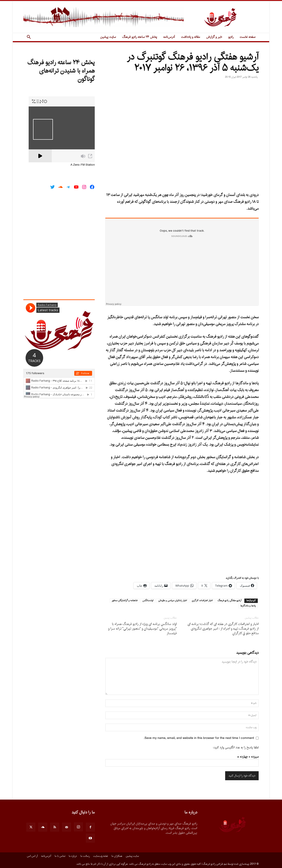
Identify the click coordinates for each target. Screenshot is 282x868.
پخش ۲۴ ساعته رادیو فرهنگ (140, 37)
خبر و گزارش (214, 37)
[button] (29, 38)
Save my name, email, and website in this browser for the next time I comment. (199, 738)
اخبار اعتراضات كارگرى (202, 601)
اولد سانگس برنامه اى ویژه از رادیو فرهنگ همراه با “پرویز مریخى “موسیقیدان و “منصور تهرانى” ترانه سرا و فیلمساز (142, 629)
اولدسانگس (148, 601)
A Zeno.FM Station (83, 165)
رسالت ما (85, 856)
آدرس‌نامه (169, 37)
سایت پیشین (108, 37)
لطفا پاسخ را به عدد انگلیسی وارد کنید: (236, 748)
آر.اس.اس (32, 856)
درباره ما (73, 856)
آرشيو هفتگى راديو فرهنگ (229, 601)
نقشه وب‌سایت (101, 856)
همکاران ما (117, 856)
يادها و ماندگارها (248, 606)
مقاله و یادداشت (191, 37)
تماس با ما (60, 856)
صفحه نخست (248, 37)
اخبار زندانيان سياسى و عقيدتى (173, 601)
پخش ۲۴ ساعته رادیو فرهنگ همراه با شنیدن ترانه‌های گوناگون (61, 71)
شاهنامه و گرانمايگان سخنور (125, 601)
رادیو (231, 37)
